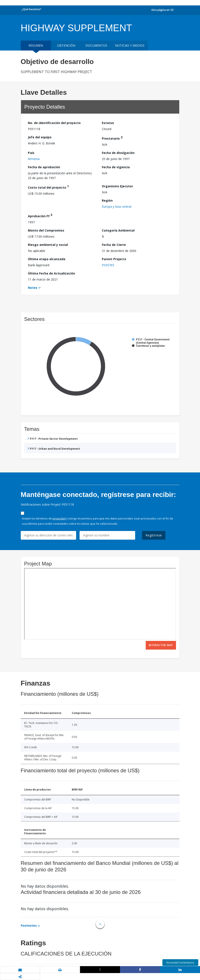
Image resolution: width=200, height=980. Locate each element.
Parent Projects (114, 259)
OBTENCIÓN (66, 45)
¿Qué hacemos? (31, 9)
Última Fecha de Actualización (51, 273)
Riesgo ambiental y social (48, 245)
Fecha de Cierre (114, 245)
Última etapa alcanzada (47, 259)
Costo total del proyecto (48, 187)
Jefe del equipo (40, 137)
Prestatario (112, 138)
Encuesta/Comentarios (180, 963)
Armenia (34, 159)
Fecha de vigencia (116, 167)
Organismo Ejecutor (117, 186)
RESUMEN (36, 45)
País (31, 153)
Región (107, 200)
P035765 (108, 265)
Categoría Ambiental (118, 230)
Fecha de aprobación (44, 167)
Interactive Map (161, 645)
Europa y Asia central (117, 207)
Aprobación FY (40, 215)
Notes (33, 288)
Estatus (108, 123)
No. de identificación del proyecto (54, 123)
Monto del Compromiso (46, 230)
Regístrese (154, 535)
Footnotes (29, 925)
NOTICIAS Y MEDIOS (130, 45)
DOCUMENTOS (96, 45)
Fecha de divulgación (118, 153)
